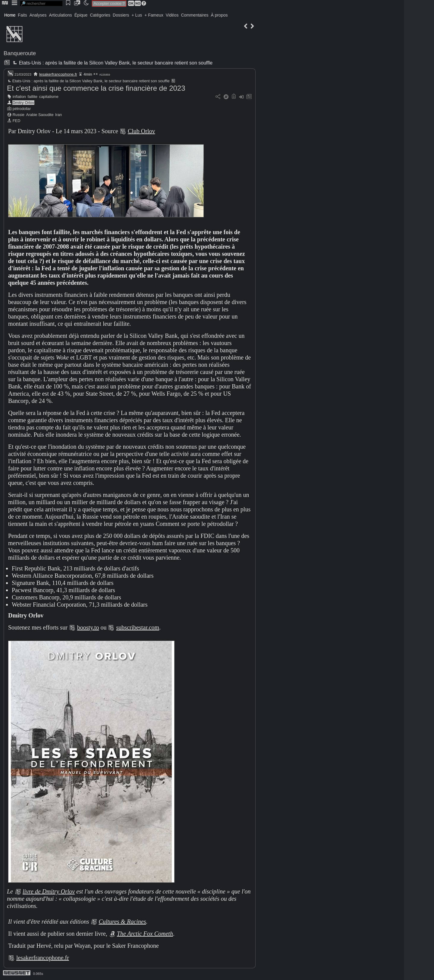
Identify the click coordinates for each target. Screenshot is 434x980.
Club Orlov (142, 131)
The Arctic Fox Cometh (145, 934)
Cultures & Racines (122, 922)
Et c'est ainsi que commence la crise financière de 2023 (96, 88)
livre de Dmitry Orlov (49, 891)
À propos (219, 15)
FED (17, 121)
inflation (19, 97)
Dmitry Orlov (23, 103)
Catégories (100, 15)
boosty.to (88, 627)
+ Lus (137, 15)
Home (10, 15)
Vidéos (172, 15)
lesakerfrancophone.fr (58, 74)
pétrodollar (22, 109)
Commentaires (195, 15)
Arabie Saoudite (40, 115)
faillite (32, 97)
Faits (22, 15)
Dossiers (121, 15)
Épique (81, 15)
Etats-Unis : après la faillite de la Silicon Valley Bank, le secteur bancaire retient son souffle (112, 63)
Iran (58, 115)
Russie (19, 115)
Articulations (61, 15)
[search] (41, 3)
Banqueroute (20, 53)
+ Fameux (154, 15)
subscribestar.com (138, 627)
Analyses (38, 15)
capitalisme (49, 97)
